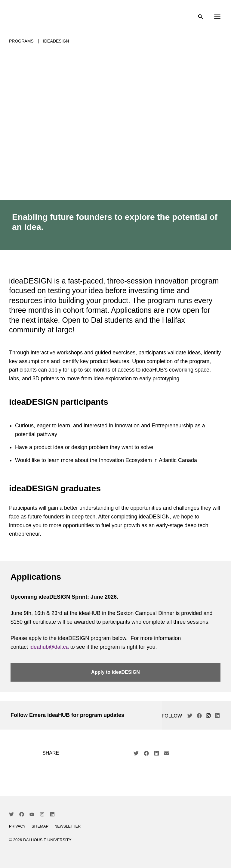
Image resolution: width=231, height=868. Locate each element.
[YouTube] (32, 816)
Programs (21, 42)
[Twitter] (11, 816)
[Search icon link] (201, 18)
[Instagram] (42, 816)
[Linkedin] (52, 816)
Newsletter (68, 827)
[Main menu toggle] (217, 17)
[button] (136, 754)
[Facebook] (22, 816)
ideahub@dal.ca (49, 648)
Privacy (17, 827)
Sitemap (40, 827)
